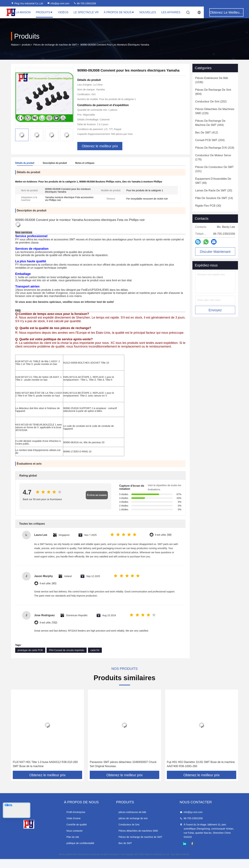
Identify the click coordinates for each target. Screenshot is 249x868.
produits (26, 45)
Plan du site (73, 837)
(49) (213, 181)
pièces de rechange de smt (133, 818)
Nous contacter (75, 831)
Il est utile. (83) (48, 584)
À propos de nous (119, 12)
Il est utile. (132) (48, 623)
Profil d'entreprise (76, 812)
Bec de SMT (125, 843)
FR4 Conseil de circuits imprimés (67, 650)
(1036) (212, 80)
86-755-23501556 (85, 3)
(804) (213, 92)
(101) (214, 169)
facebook (192, 844)
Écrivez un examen (97, 495)
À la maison (22, 12)
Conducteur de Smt (129, 825)
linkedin (185, 844)
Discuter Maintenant (215, 252)
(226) (215, 111)
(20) (214, 190)
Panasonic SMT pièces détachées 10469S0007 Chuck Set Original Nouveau (123, 764)
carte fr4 (95, 650)
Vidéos (63, 12)
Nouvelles (148, 12)
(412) (207, 133)
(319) (215, 148)
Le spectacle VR (86, 12)
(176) (213, 157)
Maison (15, 45)
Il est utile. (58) (163, 535)
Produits (44, 12)
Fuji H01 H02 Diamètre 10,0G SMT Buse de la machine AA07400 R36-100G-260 (201, 764)
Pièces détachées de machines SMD (138, 831)
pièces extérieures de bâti (132, 812)
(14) (214, 198)
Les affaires (171, 12)
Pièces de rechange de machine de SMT (55, 45)
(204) (210, 140)
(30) (208, 206)
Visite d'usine (74, 818)
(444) (210, 123)
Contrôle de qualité (77, 825)
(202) (211, 101)
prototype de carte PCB (30, 650)
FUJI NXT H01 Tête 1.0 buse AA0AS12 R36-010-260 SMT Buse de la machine (45, 764)
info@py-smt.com (58, 3)
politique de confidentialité (80, 843)
